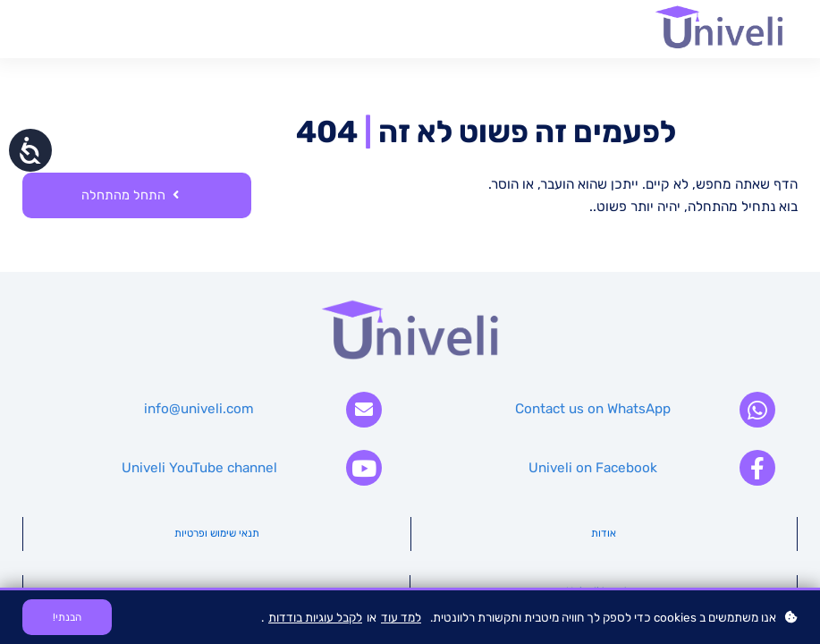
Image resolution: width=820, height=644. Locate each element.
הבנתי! (67, 617)
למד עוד (401, 617)
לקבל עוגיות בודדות (315, 617)
